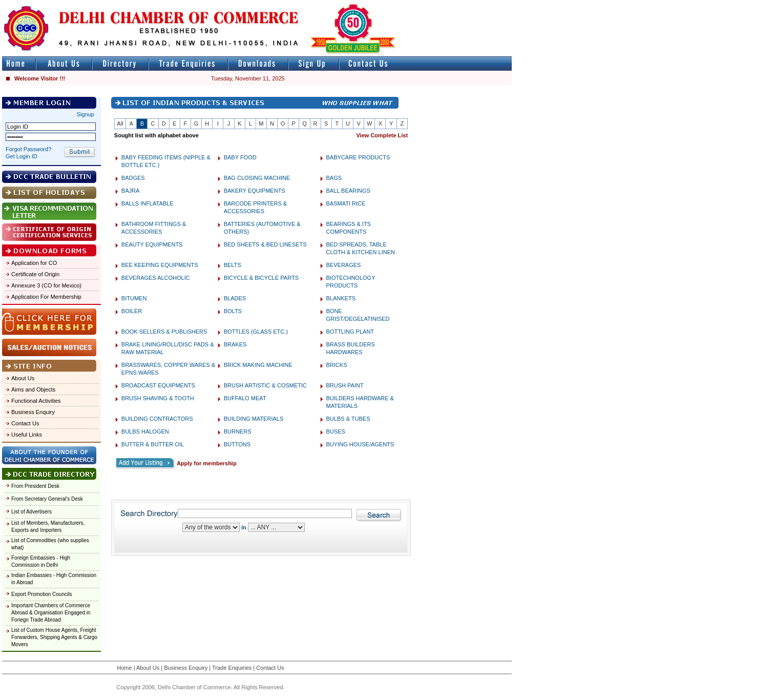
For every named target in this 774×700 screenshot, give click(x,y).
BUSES (336, 431)
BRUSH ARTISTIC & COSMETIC (265, 385)
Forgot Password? (28, 149)
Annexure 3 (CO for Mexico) (46, 285)
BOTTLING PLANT (350, 332)
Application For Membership (46, 297)
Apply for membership (207, 463)
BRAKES (235, 344)
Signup (86, 114)
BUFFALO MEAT (245, 398)
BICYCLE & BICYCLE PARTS (261, 278)
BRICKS (337, 365)
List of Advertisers (32, 512)
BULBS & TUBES (348, 419)
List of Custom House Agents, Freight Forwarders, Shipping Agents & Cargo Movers (54, 637)
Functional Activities (36, 401)
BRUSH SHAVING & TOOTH (158, 398)
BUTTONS (237, 444)
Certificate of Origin (35, 274)
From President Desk (35, 486)
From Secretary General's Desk (47, 499)
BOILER (132, 311)
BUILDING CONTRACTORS (157, 419)
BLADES (235, 298)
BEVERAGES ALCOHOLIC (156, 278)
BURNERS (238, 431)
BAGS (334, 178)
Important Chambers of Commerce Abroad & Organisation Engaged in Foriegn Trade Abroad (51, 613)
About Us (23, 378)
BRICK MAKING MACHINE (258, 365)
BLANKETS (341, 298)
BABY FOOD (240, 157)
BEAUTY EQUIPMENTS (152, 244)
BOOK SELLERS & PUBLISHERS (164, 332)
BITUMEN (134, 298)
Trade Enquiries (232, 668)
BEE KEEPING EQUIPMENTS (160, 265)
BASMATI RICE (346, 203)
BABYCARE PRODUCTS (358, 157)
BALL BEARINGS (348, 191)
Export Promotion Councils (41, 594)
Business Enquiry (33, 412)
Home (124, 668)
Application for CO (34, 263)
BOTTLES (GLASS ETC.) (256, 332)
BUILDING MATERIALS (254, 419)
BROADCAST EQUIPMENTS (158, 385)
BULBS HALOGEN (145, 431)
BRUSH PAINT (345, 385)
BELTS (233, 265)
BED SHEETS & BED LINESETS (265, 244)
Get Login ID (22, 156)
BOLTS (233, 311)
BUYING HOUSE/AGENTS (360, 444)
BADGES (133, 178)
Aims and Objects (33, 389)
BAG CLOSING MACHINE (257, 178)
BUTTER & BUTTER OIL (153, 444)
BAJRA (130, 191)
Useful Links (27, 435)
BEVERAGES (344, 265)
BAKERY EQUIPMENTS (255, 191)
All (120, 123)
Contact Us (25, 423)
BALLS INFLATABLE (148, 203)
